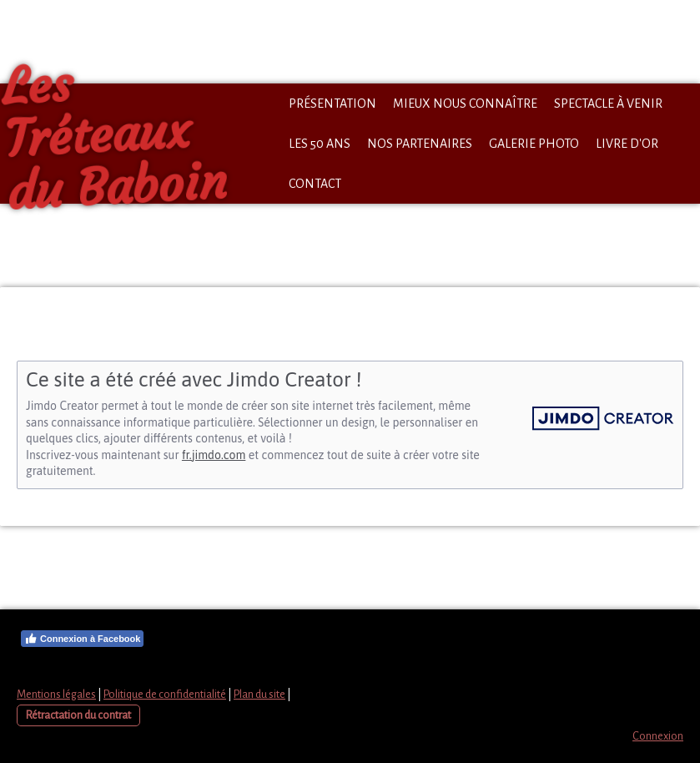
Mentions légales (56, 694)
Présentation (332, 104)
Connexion (658, 736)
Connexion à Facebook (82, 639)
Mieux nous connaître (465, 104)
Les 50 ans (320, 144)
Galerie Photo (534, 144)
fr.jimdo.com (214, 455)
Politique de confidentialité (165, 694)
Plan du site (259, 694)
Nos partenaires (420, 144)
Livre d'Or (627, 144)
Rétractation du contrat (78, 715)
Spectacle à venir (608, 104)
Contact (315, 184)
